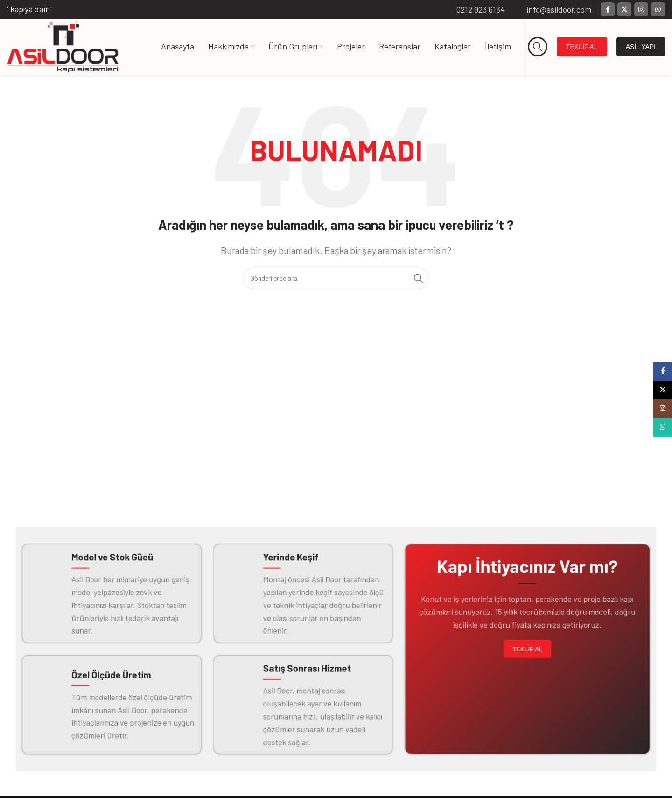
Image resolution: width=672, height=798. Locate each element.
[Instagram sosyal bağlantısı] (641, 9)
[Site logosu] (63, 46)
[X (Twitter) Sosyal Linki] (624, 9)
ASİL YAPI (641, 47)
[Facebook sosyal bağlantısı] (608, 9)
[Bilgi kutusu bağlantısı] (474, 10)
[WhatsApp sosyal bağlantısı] (658, 9)
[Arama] (538, 47)
